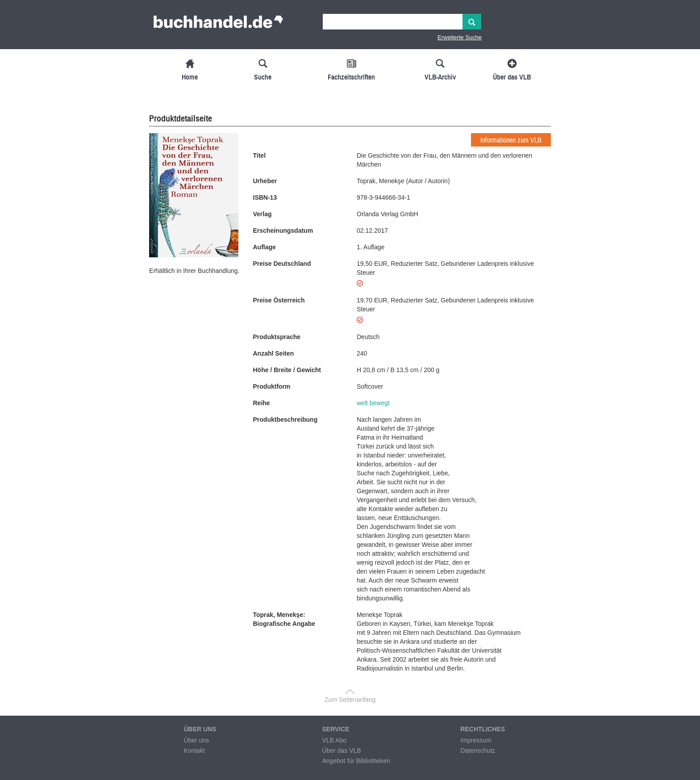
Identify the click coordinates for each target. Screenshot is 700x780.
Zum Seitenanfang (350, 700)
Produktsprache (277, 337)
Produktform (272, 386)
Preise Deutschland (282, 264)
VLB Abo (334, 740)
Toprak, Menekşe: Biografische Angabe (284, 619)
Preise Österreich (279, 300)
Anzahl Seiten (274, 353)
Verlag (262, 214)
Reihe (262, 403)
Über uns (196, 740)
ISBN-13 (265, 197)
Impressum (476, 740)
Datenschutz (478, 751)
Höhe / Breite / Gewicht (287, 370)
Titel (260, 155)
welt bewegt (373, 403)
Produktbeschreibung (285, 419)
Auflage (265, 247)
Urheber (265, 181)
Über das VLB (341, 751)
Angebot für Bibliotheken (356, 761)
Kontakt (194, 751)
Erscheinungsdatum (283, 231)
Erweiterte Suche (460, 37)
